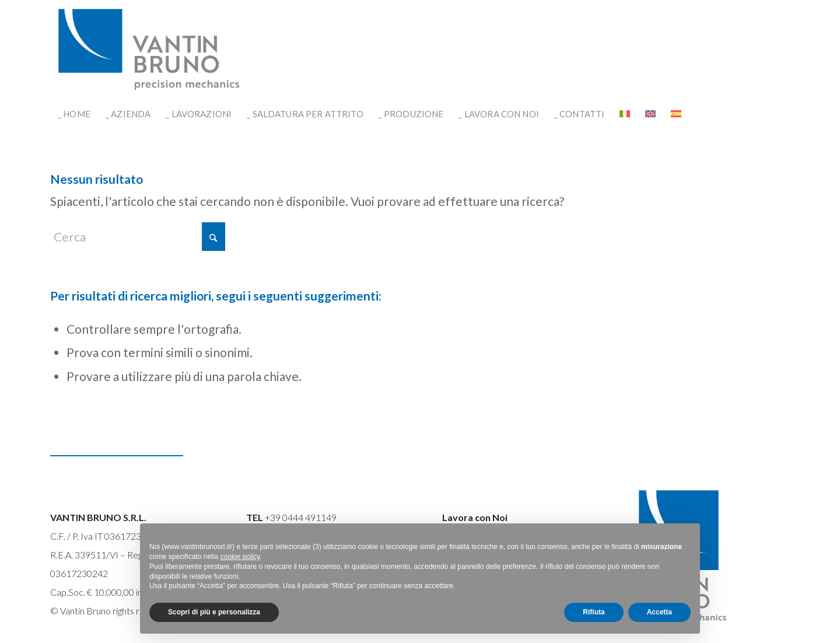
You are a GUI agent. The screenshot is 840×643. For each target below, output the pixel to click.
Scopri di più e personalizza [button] (214, 612)
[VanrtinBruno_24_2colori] (149, 50)
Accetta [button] (659, 612)
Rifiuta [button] (594, 612)
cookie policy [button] (240, 557)
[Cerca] (138, 237)
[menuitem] (74, 114)
